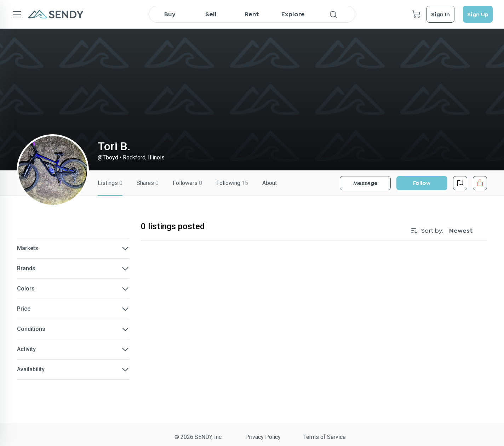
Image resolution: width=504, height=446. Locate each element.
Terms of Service (325, 437)
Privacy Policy (263, 437)
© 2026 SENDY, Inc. (199, 437)
